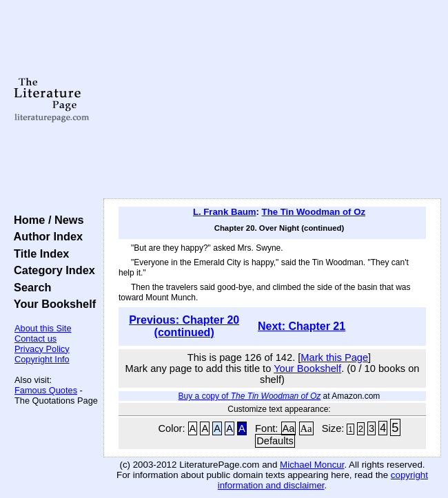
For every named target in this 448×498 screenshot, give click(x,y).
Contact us (35, 339)
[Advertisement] (272, 100)
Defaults (275, 441)
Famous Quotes (46, 390)
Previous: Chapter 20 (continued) (184, 326)
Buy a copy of (250, 396)
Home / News (46, 220)
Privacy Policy (42, 349)
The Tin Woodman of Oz (314, 212)
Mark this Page (334, 357)
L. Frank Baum (225, 212)
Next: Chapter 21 (302, 326)
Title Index (38, 253)
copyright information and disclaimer (323, 480)
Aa (289, 428)
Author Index (45, 236)
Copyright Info (42, 359)
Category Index (51, 270)
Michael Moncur (312, 465)
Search (29, 287)
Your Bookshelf (52, 304)
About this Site (43, 328)
